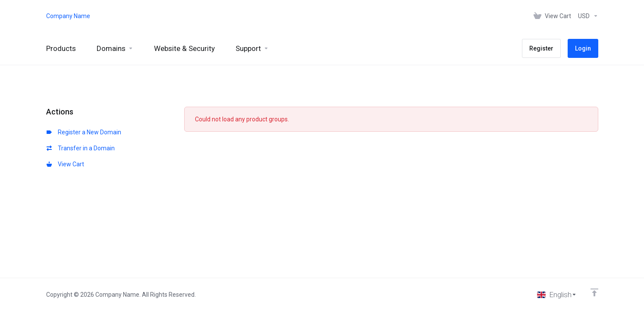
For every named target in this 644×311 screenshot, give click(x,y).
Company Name (68, 16)
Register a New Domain (84, 132)
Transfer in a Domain (81, 148)
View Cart (65, 164)
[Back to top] (594, 292)
